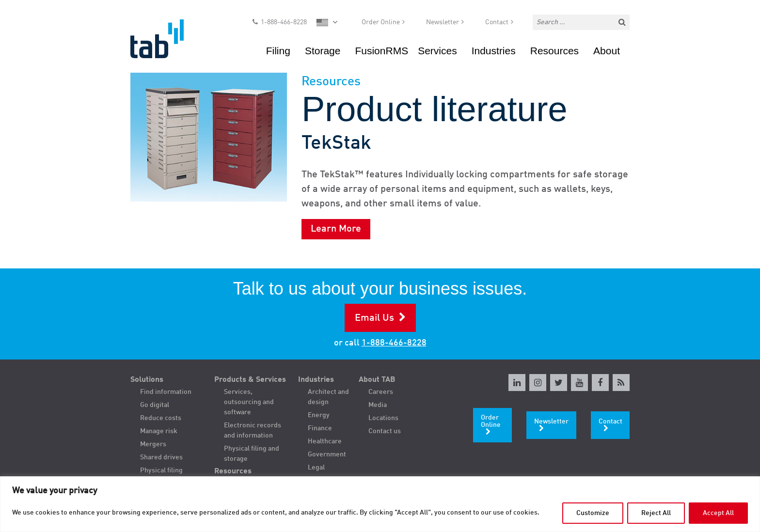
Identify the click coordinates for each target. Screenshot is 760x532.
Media (378, 405)
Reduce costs (161, 418)
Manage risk (159, 431)
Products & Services (250, 380)
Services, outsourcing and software (249, 402)
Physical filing (161, 470)
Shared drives (161, 457)
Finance (320, 428)
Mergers (153, 444)
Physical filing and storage (252, 454)
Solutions (147, 380)
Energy (319, 415)
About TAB (377, 380)
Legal (316, 468)
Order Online (381, 22)
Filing (278, 51)
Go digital (155, 405)
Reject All (656, 513)
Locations (383, 418)
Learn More (336, 229)
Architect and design (328, 397)
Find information (166, 392)
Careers (381, 392)
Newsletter (443, 22)
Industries (494, 51)
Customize (593, 513)
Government (327, 454)
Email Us (374, 318)
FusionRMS (381, 51)
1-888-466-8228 (284, 22)
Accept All (718, 513)
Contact (497, 22)
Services (437, 51)
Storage (323, 51)
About (607, 51)
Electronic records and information (253, 430)
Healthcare (325, 441)
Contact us (385, 431)
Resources (554, 51)
